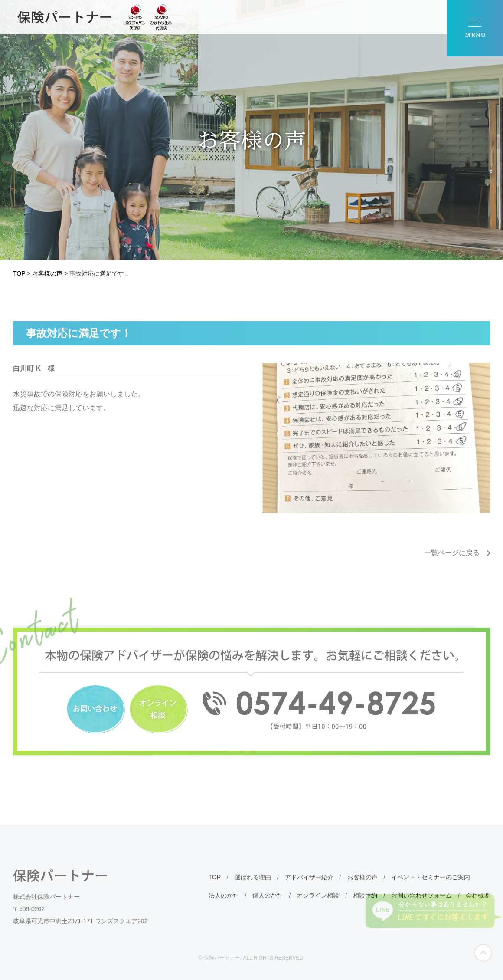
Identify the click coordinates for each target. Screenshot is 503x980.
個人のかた (268, 904)
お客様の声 (363, 886)
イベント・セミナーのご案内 (431, 886)
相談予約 (365, 904)
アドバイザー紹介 (309, 886)
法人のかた (224, 904)
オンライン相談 (318, 904)
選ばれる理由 (253, 886)
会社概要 (478, 904)
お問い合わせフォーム (421, 904)
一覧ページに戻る (452, 562)
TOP (215, 886)
